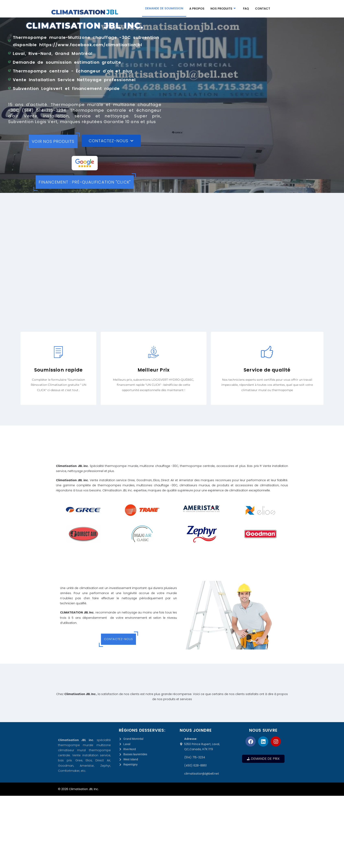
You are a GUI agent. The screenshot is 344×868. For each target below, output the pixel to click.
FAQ (247, 9)
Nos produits (223, 9)
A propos (197, 9)
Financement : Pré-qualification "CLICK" (85, 182)
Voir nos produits (53, 141)
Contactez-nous (119, 639)
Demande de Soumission (164, 8)
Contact (263, 9)
